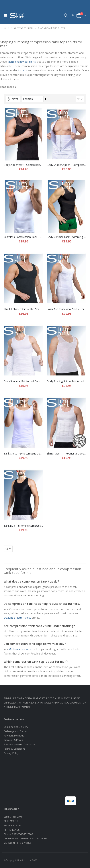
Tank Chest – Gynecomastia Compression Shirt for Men (23, 454)
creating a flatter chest (17, 618)
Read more (7, 87)
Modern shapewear (20, 649)
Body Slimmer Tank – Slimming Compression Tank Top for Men (67, 237)
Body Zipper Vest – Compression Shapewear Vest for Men (23, 165)
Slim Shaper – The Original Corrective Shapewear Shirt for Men (67, 454)
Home (5, 28)
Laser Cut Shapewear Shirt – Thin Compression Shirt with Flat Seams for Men (67, 309)
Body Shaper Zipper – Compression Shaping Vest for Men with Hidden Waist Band (67, 165)
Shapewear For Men (22, 28)
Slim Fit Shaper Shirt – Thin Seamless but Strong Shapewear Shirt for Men (23, 309)
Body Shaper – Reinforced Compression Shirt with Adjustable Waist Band (23, 381)
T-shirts (22, 70)
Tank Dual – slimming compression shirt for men (23, 526)
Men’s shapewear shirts (22, 62)
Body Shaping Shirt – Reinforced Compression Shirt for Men (67, 381)
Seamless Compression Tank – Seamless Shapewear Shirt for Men (23, 237)
